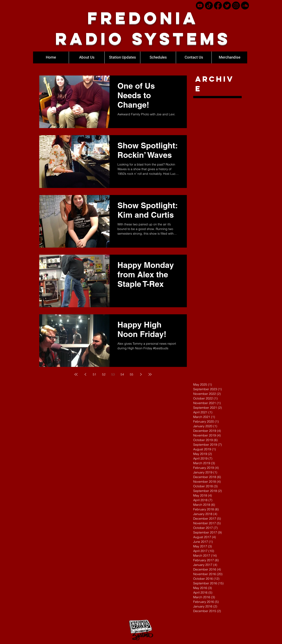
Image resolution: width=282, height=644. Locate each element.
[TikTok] (209, 6)
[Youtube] (200, 6)
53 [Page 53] (113, 374)
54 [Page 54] (122, 374)
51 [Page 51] (95, 374)
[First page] (76, 374)
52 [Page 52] (104, 374)
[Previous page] (85, 374)
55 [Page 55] (132, 374)
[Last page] (150, 374)
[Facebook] (218, 6)
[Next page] (141, 374)
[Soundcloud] (245, 6)
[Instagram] (236, 6)
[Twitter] (227, 6)
